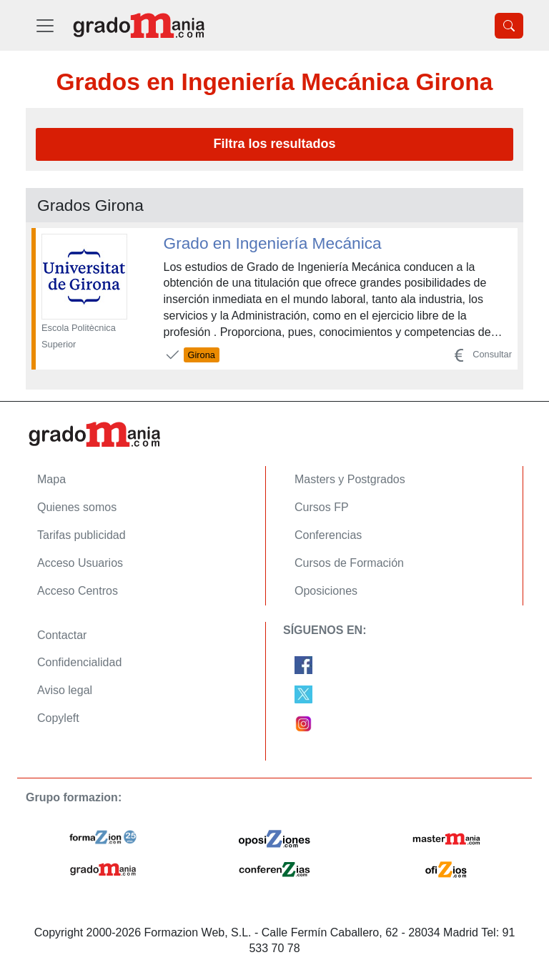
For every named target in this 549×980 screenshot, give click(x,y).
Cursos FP (322, 507)
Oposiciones (326, 591)
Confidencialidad (79, 662)
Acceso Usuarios (80, 563)
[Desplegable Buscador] (509, 26)
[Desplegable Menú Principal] (45, 25)
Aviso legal (65, 690)
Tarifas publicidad (81, 535)
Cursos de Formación (349, 563)
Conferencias (328, 535)
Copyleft (58, 718)
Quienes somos (77, 507)
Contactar (62, 635)
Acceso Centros (78, 591)
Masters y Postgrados (350, 479)
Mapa (51, 479)
